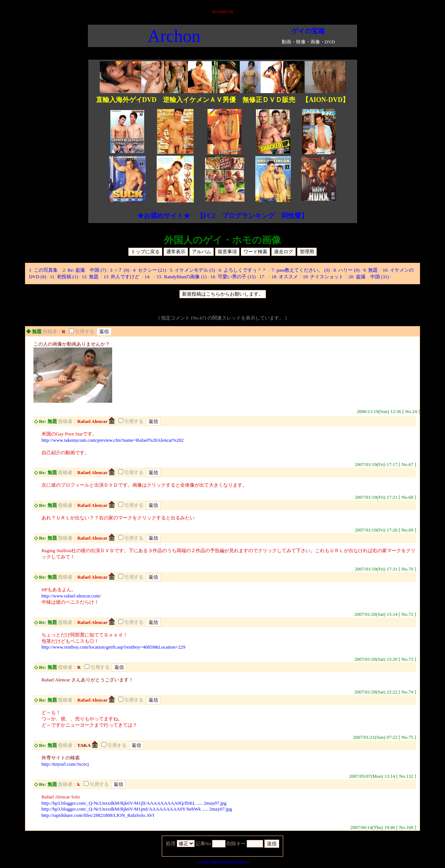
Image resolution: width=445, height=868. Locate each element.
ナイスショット (327, 277)
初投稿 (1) (67, 277)
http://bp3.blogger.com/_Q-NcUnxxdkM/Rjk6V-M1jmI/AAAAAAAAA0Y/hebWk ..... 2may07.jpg (137, 809)
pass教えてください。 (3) (303, 270)
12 (84, 277)
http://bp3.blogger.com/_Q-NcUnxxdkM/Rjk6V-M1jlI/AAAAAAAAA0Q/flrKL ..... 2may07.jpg (134, 803)
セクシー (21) (152, 270)
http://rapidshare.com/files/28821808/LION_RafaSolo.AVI (98, 815)
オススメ (289, 277)
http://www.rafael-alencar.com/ (71, 596)
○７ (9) (122, 270)
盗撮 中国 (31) (373, 277)
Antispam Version (232, 862)
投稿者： (52, 331)
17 (262, 277)
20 (351, 277)
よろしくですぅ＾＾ (246, 270)
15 (159, 277)
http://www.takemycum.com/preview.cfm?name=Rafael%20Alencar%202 (113, 440)
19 (305, 277)
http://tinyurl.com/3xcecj (65, 764)
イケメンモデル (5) (195, 270)
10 (385, 270)
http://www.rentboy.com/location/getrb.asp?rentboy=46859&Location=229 (113, 647)
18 (274, 277)
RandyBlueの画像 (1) (185, 277)
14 (147, 277)
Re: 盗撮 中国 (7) (87, 270)
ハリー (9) (349, 270)
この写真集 (46, 270)
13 (106, 277)
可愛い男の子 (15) (237, 277)
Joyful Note (208, 862)
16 (213, 277)
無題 (373, 270)
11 (52, 277)
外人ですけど (126, 277)
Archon (174, 36)
